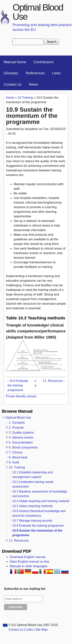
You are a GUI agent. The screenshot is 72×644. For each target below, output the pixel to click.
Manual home (15, 62)
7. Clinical (15, 452)
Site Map (41, 630)
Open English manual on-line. (30, 562)
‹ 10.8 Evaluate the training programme (18, 385)
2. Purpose (16, 428)
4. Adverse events (21, 437)
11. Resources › (54, 381)
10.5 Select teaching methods (33, 506)
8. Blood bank (18, 457)
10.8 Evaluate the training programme (38, 526)
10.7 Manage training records (32, 521)
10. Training (17, 467)
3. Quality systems (21, 432)
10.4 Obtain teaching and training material (41, 501)
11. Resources (19, 540)
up (35, 383)
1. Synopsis (17, 423)
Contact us (12, 84)
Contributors (44, 62)
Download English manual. (28, 557)
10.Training (25, 98)
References (35, 73)
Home (10, 98)
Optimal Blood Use (38, 12)
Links (57, 73)
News (33, 84)
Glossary (11, 73)
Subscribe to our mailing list (25, 589)
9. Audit (14, 462)
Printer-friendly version (21, 396)
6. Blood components (23, 447)
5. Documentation (21, 442)
